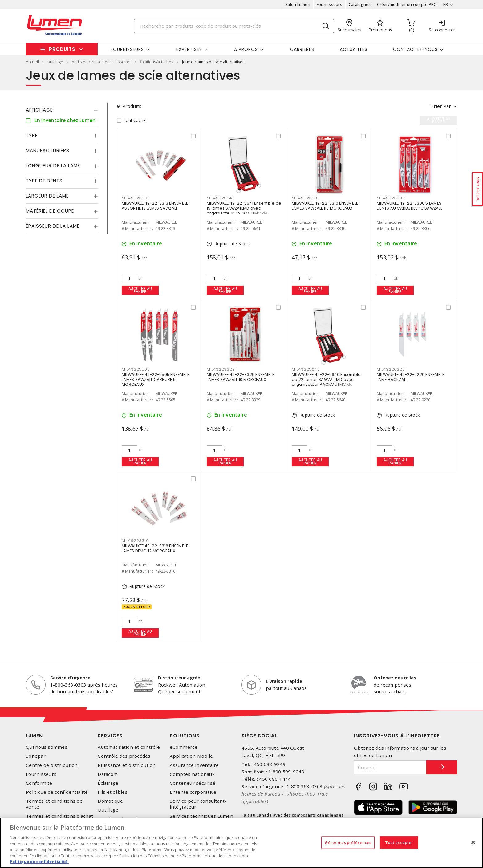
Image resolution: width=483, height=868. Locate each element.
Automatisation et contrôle (129, 747)
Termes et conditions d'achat (59, 816)
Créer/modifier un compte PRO (407, 4)
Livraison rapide (284, 681)
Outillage (108, 810)
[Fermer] (473, 842)
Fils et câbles (113, 792)
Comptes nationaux (192, 774)
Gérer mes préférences (348, 842)
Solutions (185, 736)
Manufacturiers (48, 151)
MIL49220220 (391, 369)
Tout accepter (399, 842)
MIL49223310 (305, 198)
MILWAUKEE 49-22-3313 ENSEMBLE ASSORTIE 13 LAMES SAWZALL (155, 206)
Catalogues (360, 4)
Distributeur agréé (179, 678)
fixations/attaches (157, 62)
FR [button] (446, 4)
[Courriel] (390, 767)
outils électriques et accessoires (102, 62)
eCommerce (184, 747)
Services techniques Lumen (201, 816)
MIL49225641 (220, 198)
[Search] (234, 26)
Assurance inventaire (194, 765)
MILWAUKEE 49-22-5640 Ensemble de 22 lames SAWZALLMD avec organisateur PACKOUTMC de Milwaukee (326, 382)
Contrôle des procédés (124, 756)
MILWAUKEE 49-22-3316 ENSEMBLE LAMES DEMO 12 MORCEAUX (155, 548)
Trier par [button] (441, 106)
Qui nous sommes (47, 747)
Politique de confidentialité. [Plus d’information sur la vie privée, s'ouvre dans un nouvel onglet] (39, 862)
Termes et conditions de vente (54, 804)
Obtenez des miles (395, 678)
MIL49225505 (136, 369)
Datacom (108, 774)
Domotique (110, 801)
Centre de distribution (52, 765)
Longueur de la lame (53, 166)
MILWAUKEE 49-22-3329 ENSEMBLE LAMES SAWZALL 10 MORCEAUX (240, 377)
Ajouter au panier (140, 290)
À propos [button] (246, 49)
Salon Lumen (298, 4)
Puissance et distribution (127, 765)
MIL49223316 (135, 541)
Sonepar (36, 756)
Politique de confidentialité (57, 792)
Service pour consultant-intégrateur (198, 804)
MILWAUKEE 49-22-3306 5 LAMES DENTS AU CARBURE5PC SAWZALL (409, 206)
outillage (55, 62)
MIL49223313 (135, 198)
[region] (241, 843)
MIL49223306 (391, 198)
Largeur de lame (47, 196)
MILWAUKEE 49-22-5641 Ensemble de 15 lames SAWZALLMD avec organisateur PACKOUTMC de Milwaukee (244, 211)
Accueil (32, 62)
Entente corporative (193, 792)
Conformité (39, 783)
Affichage (39, 110)
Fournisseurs (329, 4)
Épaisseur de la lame (53, 226)
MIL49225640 (306, 369)
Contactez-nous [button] (415, 49)
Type (32, 135)
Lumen (34, 736)
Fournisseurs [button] (127, 49)
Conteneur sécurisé (193, 783)
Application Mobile (191, 756)
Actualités (354, 49)
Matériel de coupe (50, 211)
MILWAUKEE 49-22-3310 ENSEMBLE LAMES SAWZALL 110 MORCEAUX (325, 206)
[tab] (62, 110)
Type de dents (44, 181)
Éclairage (108, 783)
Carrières (302, 49)
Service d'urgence (70, 678)
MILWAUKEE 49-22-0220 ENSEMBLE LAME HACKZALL (410, 377)
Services (110, 736)
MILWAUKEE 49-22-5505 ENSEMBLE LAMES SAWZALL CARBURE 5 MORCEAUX (155, 379)
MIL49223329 (221, 369)
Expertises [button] (189, 49)
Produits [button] (62, 49)
